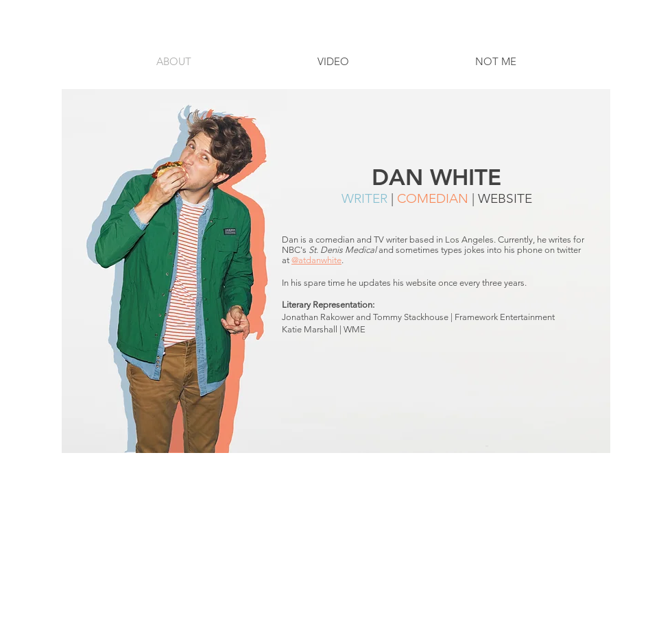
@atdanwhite (316, 260)
